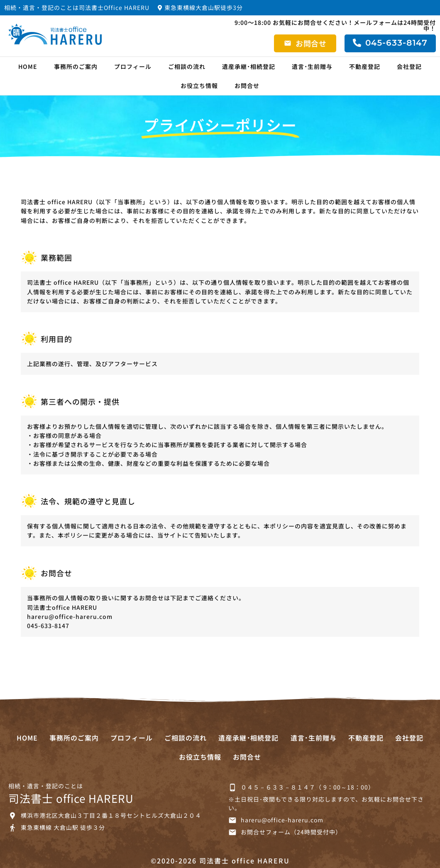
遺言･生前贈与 (312, 66)
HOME (28, 66)
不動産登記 (365, 66)
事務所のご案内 (76, 66)
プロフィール (133, 66)
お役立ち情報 (199, 86)
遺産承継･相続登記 (249, 66)
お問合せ (247, 86)
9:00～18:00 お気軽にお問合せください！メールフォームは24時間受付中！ (335, 25)
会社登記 (409, 66)
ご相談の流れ (187, 66)
